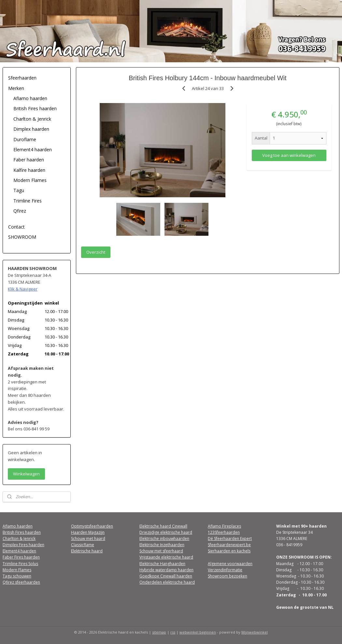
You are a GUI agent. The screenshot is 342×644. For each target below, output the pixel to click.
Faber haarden (29, 160)
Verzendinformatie (225, 570)
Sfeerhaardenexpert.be (229, 545)
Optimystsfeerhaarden (92, 526)
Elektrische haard (87, 551)
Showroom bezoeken (228, 576)
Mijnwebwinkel (255, 632)
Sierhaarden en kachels (229, 551)
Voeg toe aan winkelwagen (289, 155)
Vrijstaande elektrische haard (166, 557)
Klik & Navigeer (23, 289)
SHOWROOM (22, 237)
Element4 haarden (33, 150)
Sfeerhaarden (22, 78)
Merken (16, 88)
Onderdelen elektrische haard (167, 582)
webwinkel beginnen (198, 632)
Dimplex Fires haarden (23, 545)
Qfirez (20, 211)
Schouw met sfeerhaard (161, 551)
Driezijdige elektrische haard (166, 532)
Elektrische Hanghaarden (162, 564)
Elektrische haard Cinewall (163, 526)
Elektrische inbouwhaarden (164, 539)
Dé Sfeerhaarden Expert (230, 539)
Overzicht (96, 252)
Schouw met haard (88, 539)
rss (173, 632)
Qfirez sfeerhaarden (21, 582)
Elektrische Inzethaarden (162, 545)
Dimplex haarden (31, 129)
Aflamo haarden (30, 98)
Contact (16, 227)
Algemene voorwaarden (230, 564)
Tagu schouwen (17, 576)
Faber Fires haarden (21, 557)
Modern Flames (30, 180)
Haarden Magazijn (88, 532)
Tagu (19, 190)
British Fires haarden (35, 108)
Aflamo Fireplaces (224, 526)
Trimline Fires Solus (20, 564)
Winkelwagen (26, 474)
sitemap (159, 632)
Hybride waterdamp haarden (166, 570)
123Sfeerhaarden (224, 532)
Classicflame (83, 545)
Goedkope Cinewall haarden (166, 576)
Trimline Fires (28, 201)
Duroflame (25, 139)
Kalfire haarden (29, 170)
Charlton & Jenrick (32, 119)
